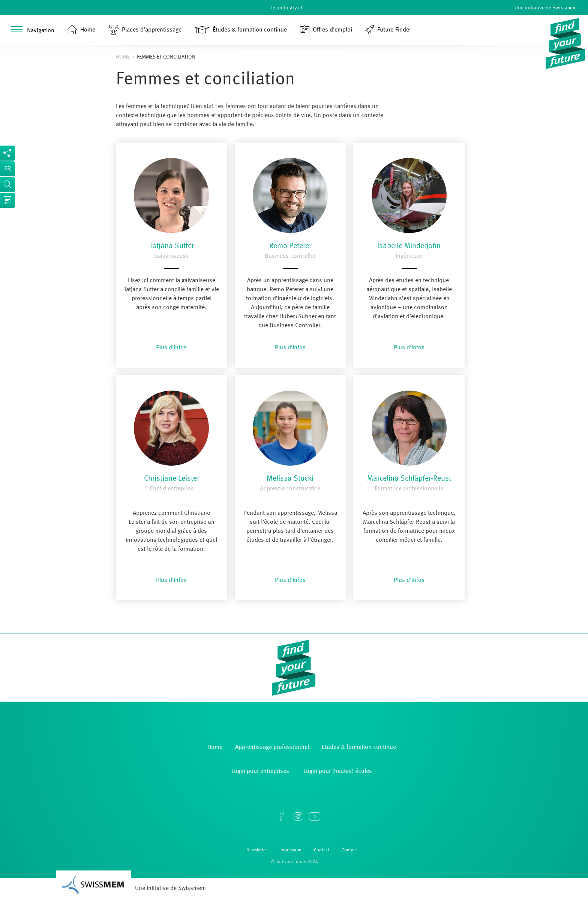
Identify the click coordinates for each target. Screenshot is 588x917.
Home (123, 57)
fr (7, 169)
